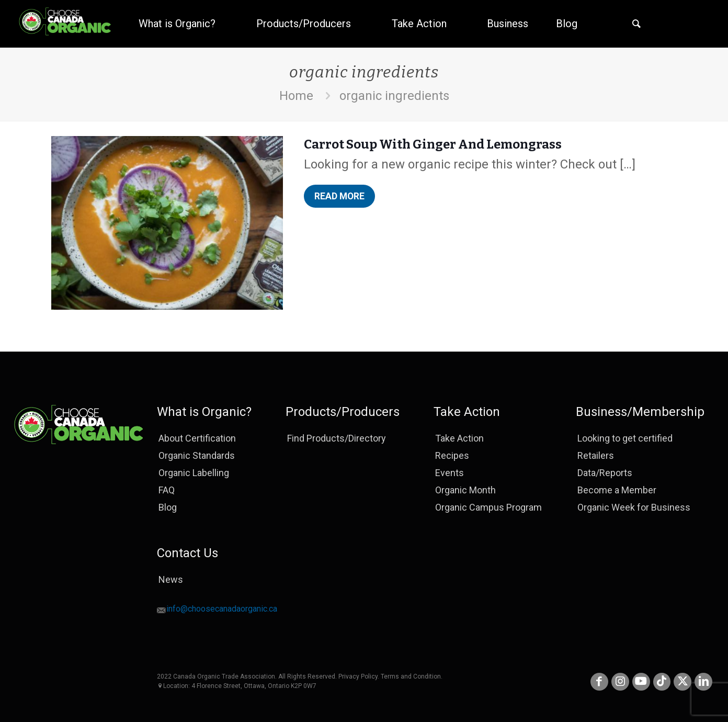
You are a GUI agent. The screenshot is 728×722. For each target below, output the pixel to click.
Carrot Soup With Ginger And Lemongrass (433, 144)
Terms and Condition (411, 676)
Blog (168, 507)
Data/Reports (605, 473)
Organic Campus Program (488, 507)
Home (296, 96)
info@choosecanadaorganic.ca (222, 610)
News (171, 579)
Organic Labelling (194, 473)
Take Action (459, 438)
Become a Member (617, 490)
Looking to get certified (625, 438)
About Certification (197, 438)
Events (450, 473)
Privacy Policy (358, 676)
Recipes (452, 455)
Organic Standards (197, 455)
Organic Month (465, 490)
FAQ (167, 490)
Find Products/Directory (337, 438)
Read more (343, 198)
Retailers (596, 455)
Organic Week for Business (634, 507)
